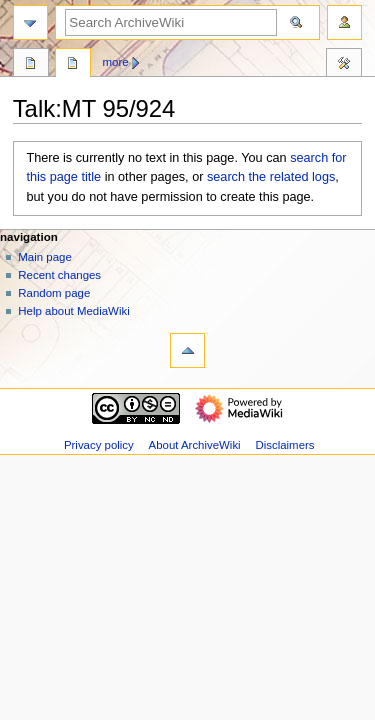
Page (31, 65)
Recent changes (59, 275)
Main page (45, 257)
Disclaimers (284, 445)
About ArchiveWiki (195, 445)
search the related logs (271, 177)
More (116, 62)
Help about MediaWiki (73, 311)
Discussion (73, 65)
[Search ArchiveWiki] (171, 22)
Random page (54, 293)
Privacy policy (99, 445)
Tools (344, 65)
